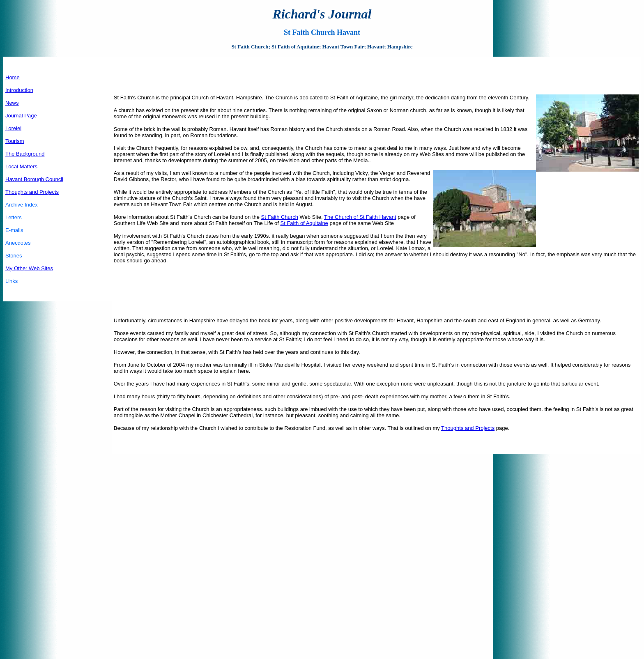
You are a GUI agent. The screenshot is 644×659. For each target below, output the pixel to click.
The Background (25, 154)
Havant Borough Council (34, 179)
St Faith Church (280, 217)
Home (13, 77)
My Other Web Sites (29, 268)
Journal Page (21, 116)
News (12, 103)
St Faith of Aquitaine (304, 223)
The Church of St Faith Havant (360, 217)
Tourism (15, 141)
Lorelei (13, 128)
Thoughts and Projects (32, 192)
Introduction (19, 90)
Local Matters (21, 166)
